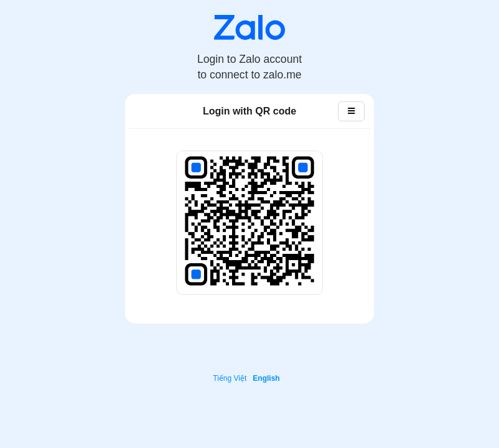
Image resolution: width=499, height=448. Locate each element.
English (266, 378)
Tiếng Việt (230, 378)
